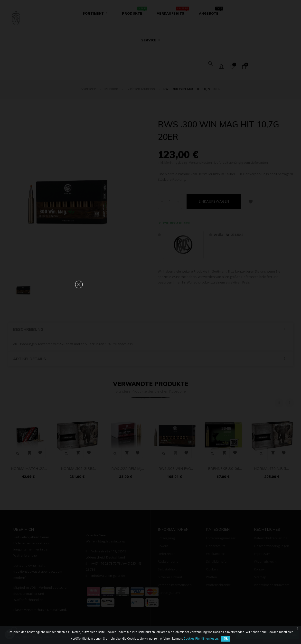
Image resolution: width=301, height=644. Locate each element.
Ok (226, 639)
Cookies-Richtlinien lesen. (201, 639)
